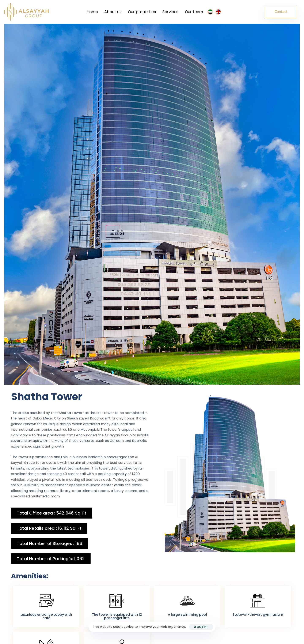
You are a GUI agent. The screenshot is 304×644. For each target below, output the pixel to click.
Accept (201, 627)
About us (113, 12)
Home (92, 12)
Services (170, 12)
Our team (194, 12)
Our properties (142, 12)
